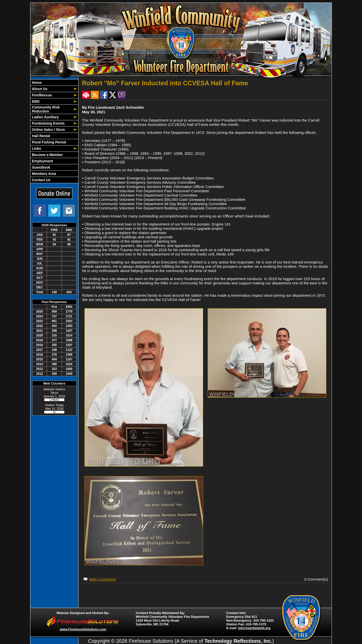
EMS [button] (35, 101)
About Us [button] (39, 89)
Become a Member (47, 155)
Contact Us (41, 180)
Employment (42, 161)
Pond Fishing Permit (49, 142)
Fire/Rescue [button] (41, 95)
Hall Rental (40, 136)
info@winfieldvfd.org (254, 628)
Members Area (43, 174)
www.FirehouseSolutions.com (83, 629)
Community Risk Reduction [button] (45, 109)
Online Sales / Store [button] (48, 130)
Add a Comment (102, 579)
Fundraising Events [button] (48, 123)
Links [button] (36, 148)
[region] (54, 131)
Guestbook (41, 167)
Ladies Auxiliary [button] (45, 117)
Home (36, 83)
